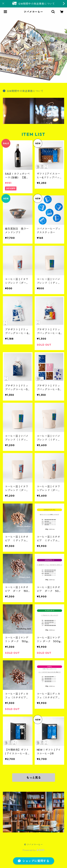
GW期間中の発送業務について (23, 91)
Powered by (33, 850)
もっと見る (34, 778)
